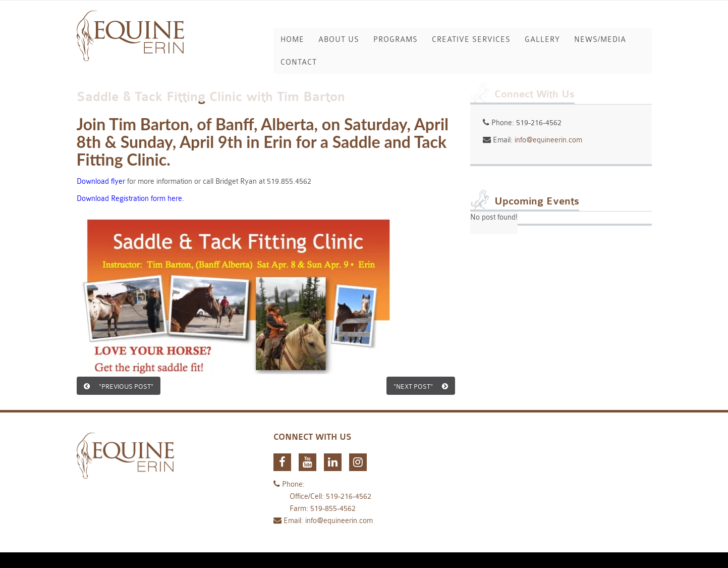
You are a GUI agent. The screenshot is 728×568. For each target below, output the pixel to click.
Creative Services (471, 40)
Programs (396, 40)
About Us (339, 40)
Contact (299, 62)
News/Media (600, 40)
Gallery (542, 40)
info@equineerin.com (548, 140)
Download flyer (101, 182)
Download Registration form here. (130, 199)
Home (292, 40)
